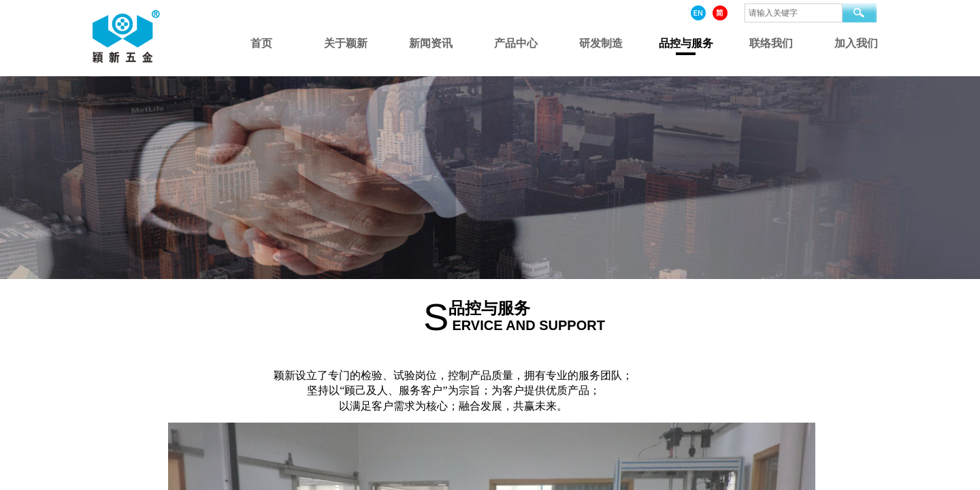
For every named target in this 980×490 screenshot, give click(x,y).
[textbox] (794, 13)
